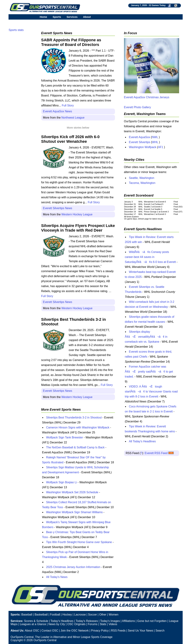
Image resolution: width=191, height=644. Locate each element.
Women (114, 615)
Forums (93, 624)
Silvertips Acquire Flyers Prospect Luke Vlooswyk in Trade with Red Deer (78, 228)
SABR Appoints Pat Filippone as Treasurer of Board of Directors (71, 42)
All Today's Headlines (142, 441)
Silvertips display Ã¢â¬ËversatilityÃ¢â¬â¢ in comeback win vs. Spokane (146, 337)
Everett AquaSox (140, 137)
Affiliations (129, 621)
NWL (155, 137)
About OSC (32, 631)
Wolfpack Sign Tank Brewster (65, 437)
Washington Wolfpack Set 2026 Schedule (72, 492)
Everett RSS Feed (159, 453)
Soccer (93, 615)
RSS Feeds (118, 631)
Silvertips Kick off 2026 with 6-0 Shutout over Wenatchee (70, 139)
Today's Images (110, 621)
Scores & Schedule (36, 621)
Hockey (67, 615)
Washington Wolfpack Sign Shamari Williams (74, 512)
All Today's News (57, 577)
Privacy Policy (100, 631)
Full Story (68, 105)
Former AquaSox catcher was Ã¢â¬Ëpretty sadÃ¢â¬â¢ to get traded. (149, 372)
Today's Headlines (62, 621)
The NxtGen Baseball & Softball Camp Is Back (75, 447)
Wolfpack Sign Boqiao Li (62, 482)
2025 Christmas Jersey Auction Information (73, 567)
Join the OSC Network (75, 631)
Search (160, 631)
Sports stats (16, 30)
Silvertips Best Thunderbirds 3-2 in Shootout (74, 417)
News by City (57, 624)
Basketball (41, 615)
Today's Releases (87, 621)
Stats (103, 624)
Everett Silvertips (140, 142)
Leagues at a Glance (33, 624)
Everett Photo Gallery (138, 107)
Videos (113, 624)
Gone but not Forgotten (152, 621)
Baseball (27, 615)
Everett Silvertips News (58, 208)
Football (55, 615)
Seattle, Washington (142, 178)
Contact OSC (50, 631)
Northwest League (73, 118)
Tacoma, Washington (142, 183)
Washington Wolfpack (143, 147)
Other (103, 615)
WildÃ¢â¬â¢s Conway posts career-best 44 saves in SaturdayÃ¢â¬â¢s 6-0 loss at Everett (150, 257)
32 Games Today (157, 5)
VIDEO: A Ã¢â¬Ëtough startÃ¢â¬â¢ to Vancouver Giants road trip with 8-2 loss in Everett (151, 392)
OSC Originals (76, 624)
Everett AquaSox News (58, 111)
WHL (155, 142)
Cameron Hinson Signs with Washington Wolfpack (78, 427)
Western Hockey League (77, 214)
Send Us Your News (141, 631)
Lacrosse (80, 615)
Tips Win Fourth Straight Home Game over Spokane (79, 542)
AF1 (161, 147)
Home (44, 17)
